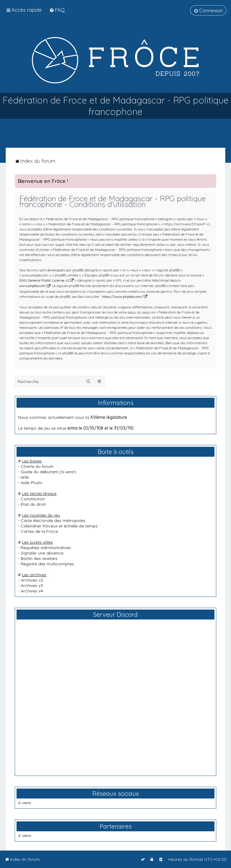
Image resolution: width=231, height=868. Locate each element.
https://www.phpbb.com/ (122, 297)
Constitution (33, 499)
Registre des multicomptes (47, 564)
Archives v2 (32, 580)
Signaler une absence (42, 553)
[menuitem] (57, 10)
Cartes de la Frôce (39, 531)
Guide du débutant (39, 472)
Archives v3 (32, 585)
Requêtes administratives (46, 548)
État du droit (33, 504)
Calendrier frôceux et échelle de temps (59, 526)
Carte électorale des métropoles (53, 520)
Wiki (25, 477)
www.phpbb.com (33, 286)
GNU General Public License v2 (44, 280)
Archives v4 (32, 591)
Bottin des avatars (39, 558)
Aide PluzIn (31, 483)
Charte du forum (37, 466)
